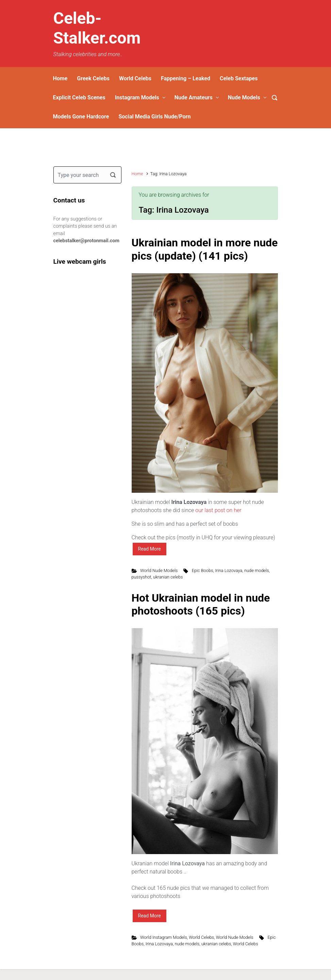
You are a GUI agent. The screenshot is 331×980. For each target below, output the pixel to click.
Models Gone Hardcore (81, 117)
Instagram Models (137, 97)
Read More (150, 549)
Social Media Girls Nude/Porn (154, 117)
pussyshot (142, 577)
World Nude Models (159, 570)
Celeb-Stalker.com (97, 28)
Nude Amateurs (194, 97)
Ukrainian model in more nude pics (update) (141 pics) (205, 249)
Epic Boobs (203, 570)
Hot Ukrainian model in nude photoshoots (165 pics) (201, 604)
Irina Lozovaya (229, 570)
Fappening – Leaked (186, 78)
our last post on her (219, 510)
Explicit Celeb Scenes (79, 97)
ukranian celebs (168, 577)
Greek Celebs (93, 78)
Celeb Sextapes (239, 78)
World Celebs (135, 78)
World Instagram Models (164, 937)
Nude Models (244, 97)
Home (60, 78)
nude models (257, 570)
